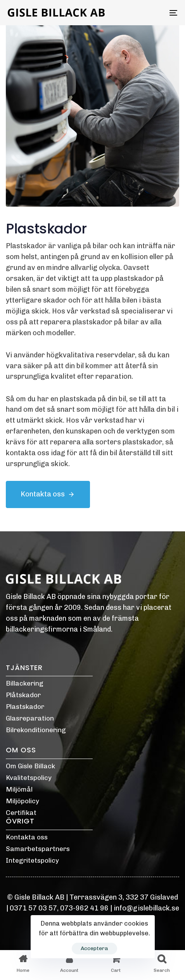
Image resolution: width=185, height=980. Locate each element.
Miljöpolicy (22, 801)
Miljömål (19, 789)
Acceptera (94, 948)
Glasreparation (30, 718)
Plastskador (25, 707)
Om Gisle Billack (30, 766)
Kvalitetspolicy (29, 778)
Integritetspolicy (32, 860)
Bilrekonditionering (36, 730)
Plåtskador (23, 695)
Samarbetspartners (38, 849)
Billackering (25, 683)
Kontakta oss (27, 837)
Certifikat (21, 813)
